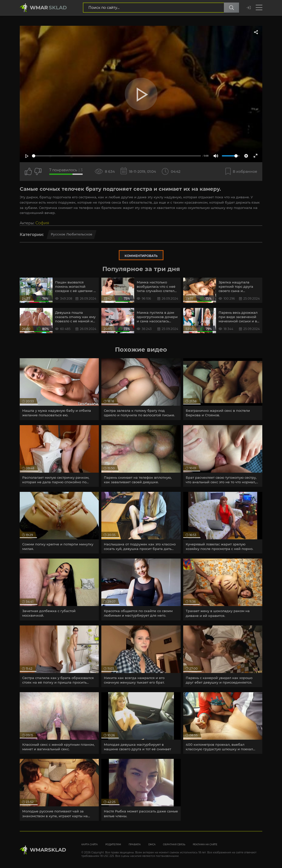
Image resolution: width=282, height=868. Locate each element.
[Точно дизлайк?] (38, 172)
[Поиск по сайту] (231, 8)
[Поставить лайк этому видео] (28, 172)
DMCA (152, 844)
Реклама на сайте (205, 844)
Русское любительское (72, 234)
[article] (59, 389)
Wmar (48, 8)
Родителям (113, 844)
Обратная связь (174, 844)
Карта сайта (90, 844)
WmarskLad (48, 850)
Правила (135, 844)
